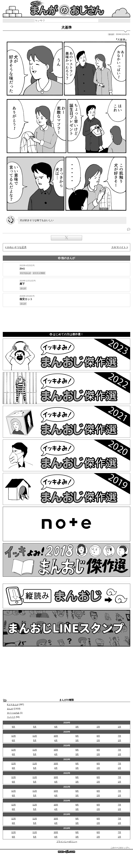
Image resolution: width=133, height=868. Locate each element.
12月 (13, 736)
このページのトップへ (120, 848)
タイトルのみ (13, 713)
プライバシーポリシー (67, 842)
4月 (56, 727)
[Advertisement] (66, 319)
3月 (77, 727)
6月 (14, 727)
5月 (35, 727)
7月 (119, 736)
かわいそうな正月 (17, 247)
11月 (35, 736)
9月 (77, 736)
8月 (98, 736)
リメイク (11, 717)
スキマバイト (119, 247)
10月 (56, 736)
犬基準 (66, 27)
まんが (10, 709)
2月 (98, 727)
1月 (119, 727)
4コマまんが (13, 705)
